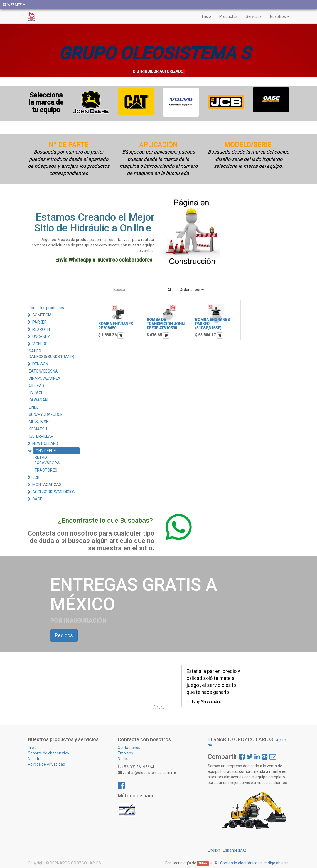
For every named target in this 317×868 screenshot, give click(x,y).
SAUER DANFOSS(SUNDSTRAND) (51, 354)
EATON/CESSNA (43, 371)
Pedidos (64, 635)
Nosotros (36, 759)
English (214, 850)
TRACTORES (46, 470)
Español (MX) (235, 850)
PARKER (40, 322)
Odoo (203, 863)
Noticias (125, 759)
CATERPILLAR (41, 436)
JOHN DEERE (45, 451)
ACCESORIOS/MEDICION (54, 492)
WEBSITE (14, 5)
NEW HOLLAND (45, 443)
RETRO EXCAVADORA (47, 460)
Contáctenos (129, 748)
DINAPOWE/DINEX (45, 378)
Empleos (125, 753)
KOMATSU (38, 429)
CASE (37, 499)
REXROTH (41, 329)
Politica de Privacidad (47, 764)
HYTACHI (37, 393)
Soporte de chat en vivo (48, 753)
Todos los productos (46, 308)
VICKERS (40, 344)
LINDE (34, 407)
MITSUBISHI (39, 422)
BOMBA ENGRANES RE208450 (116, 326)
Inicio (32, 748)
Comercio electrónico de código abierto (254, 863)
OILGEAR (36, 386)
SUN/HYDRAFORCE (46, 415)
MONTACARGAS (47, 485)
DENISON (40, 364)
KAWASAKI (38, 400)
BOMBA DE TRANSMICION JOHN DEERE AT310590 (166, 324)
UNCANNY (41, 337)
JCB (36, 477)
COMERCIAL (43, 315)
